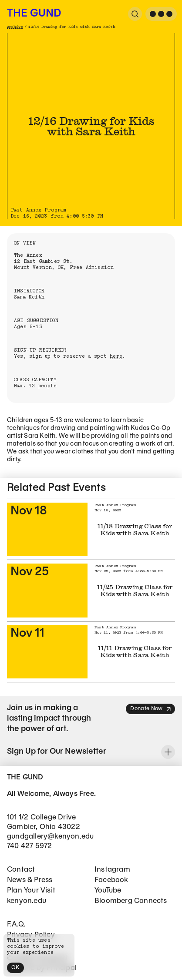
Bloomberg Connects (131, 901)
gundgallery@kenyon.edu (50, 837)
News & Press (30, 880)
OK (15, 968)
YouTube (108, 891)
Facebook (111, 880)
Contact (21, 870)
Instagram (112, 870)
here (116, 356)
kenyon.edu (27, 901)
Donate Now (151, 709)
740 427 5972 (29, 846)
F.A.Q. (16, 925)
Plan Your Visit (31, 891)
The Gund (34, 14)
